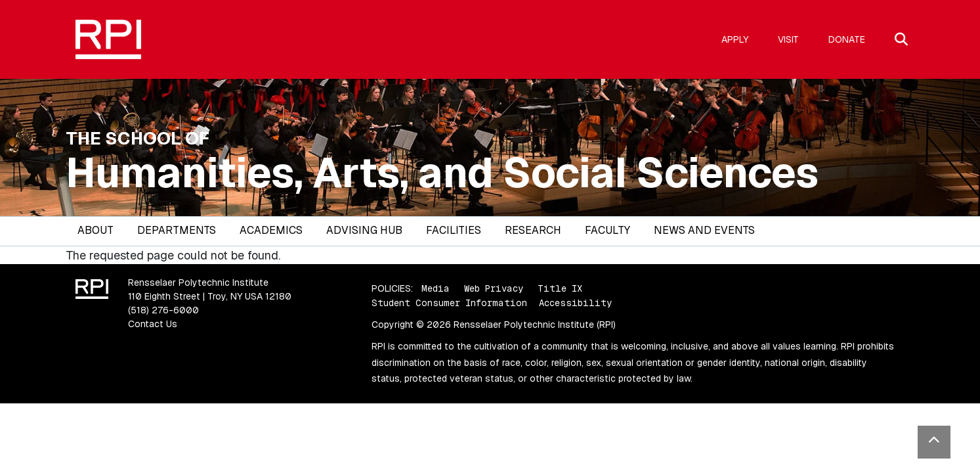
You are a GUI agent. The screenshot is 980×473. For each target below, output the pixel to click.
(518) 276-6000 (163, 310)
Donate (847, 39)
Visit (788, 39)
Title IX (560, 288)
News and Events (704, 230)
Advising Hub (364, 230)
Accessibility (575, 303)
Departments (177, 230)
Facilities (454, 230)
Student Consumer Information (449, 303)
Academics (271, 230)
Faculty (607, 230)
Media (436, 288)
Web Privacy (494, 288)
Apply (735, 39)
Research (533, 230)
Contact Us (153, 324)
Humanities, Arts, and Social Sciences (442, 173)
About (96, 230)
